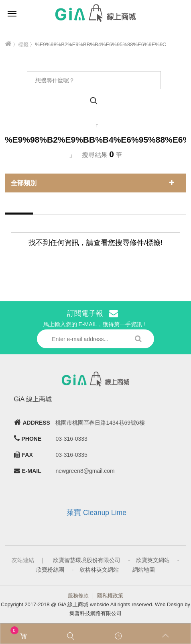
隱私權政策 (110, 596)
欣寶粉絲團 (50, 570)
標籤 (23, 44)
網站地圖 (144, 570)
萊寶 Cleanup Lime (97, 513)
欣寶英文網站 (153, 560)
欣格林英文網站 (99, 570)
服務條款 (78, 596)
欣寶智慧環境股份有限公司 (87, 560)
